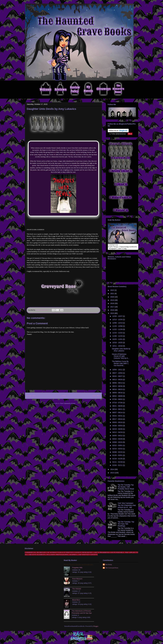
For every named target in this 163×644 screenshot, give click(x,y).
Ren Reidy (109, 566)
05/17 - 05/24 (118, 420)
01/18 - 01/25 (118, 460)
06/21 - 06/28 (118, 407)
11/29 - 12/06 (118, 327)
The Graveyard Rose (112, 569)
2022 (112, 291)
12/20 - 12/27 (118, 317)
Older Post (96, 396)
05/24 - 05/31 (118, 417)
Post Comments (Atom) (68, 403)
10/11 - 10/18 (118, 347)
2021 (112, 295)
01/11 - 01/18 (118, 463)
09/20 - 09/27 (118, 377)
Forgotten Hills (77, 569)
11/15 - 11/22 (118, 334)
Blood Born (76, 601)
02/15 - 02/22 (118, 450)
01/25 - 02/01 (118, 456)
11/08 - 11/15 (118, 337)
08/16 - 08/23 (118, 390)
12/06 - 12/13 (118, 324)
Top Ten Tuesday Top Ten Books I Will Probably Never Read (126, 488)
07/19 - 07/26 (118, 404)
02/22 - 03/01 (118, 447)
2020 (112, 298)
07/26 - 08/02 (118, 400)
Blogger (96, 627)
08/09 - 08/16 (118, 394)
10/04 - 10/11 (118, 371)
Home (64, 396)
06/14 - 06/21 (118, 410)
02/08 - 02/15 (118, 453)
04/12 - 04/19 (118, 433)
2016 (112, 311)
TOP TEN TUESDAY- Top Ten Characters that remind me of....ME (127, 506)
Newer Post (31, 396)
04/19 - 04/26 (118, 430)
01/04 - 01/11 (118, 466)
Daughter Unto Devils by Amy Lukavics (121, 351)
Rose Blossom (77, 580)
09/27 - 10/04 (118, 374)
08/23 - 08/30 (118, 387)
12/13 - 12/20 (118, 321)
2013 (112, 474)
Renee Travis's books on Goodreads (78, 566)
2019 (112, 301)
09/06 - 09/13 (118, 384)
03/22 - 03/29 (118, 440)
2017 (112, 308)
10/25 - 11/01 (118, 340)
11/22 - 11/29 (118, 330)
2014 (112, 470)
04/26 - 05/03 (118, 427)
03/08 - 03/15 (118, 443)
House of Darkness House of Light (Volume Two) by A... (121, 357)
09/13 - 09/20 (118, 381)
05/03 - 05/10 (118, 423)
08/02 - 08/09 (118, 397)
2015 (112, 314)
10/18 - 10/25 (118, 344)
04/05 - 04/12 (118, 437)
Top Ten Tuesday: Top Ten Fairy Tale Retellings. (126, 525)
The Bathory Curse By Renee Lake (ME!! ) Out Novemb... (120, 365)
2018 (112, 304)
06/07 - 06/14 (118, 414)
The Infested (77, 590)
